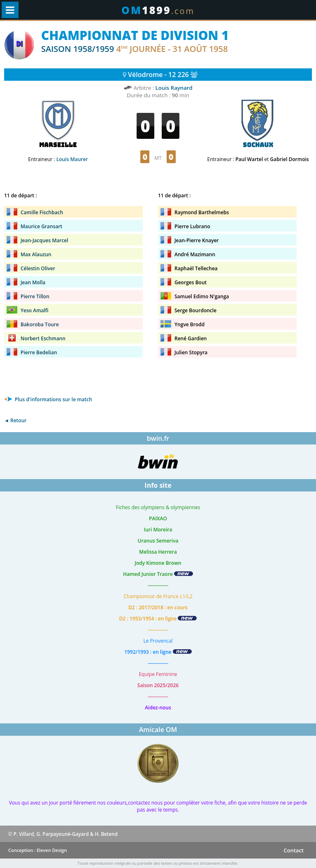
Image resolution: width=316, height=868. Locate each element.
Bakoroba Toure (40, 324)
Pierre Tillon (35, 296)
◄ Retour (15, 420)
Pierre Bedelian (39, 352)
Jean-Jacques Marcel (44, 240)
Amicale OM (158, 730)
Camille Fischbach (42, 212)
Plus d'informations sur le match (48, 399)
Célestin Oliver (38, 268)
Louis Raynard (174, 88)
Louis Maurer (72, 159)
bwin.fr (158, 438)
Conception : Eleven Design (38, 850)
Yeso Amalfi (35, 310)
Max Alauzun (36, 254)
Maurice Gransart (41, 226)
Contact (294, 850)
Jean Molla (33, 282)
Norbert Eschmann (43, 338)
